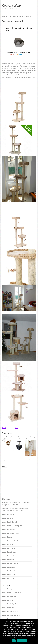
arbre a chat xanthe (8, 608)
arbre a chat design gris (10, 522)
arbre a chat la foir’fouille (10, 541)
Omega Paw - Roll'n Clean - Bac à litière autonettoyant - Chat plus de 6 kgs (19, 52)
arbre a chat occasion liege (11, 615)
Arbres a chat (11, 5)
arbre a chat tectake (8, 530)
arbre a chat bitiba (8, 515)
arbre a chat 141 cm (8, 575)
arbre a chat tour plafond (10, 563)
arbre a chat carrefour (9, 556)
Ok (14, 641)
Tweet (4, 428)
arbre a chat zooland (8, 548)
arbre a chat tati (7, 537)
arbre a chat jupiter (8, 589)
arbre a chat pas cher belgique (12, 526)
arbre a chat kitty (7, 518)
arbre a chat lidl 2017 (9, 567)
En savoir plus (22, 641)
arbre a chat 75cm (8, 545)
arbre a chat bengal (8, 560)
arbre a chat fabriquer (9, 552)
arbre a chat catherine (9, 578)
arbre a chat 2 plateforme (10, 571)
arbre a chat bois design (10, 612)
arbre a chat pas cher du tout (11, 593)
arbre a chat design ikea (10, 604)
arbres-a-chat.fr (6, 16)
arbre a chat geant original (10, 533)
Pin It (17, 428)
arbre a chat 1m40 (8, 600)
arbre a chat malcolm (9, 596)
